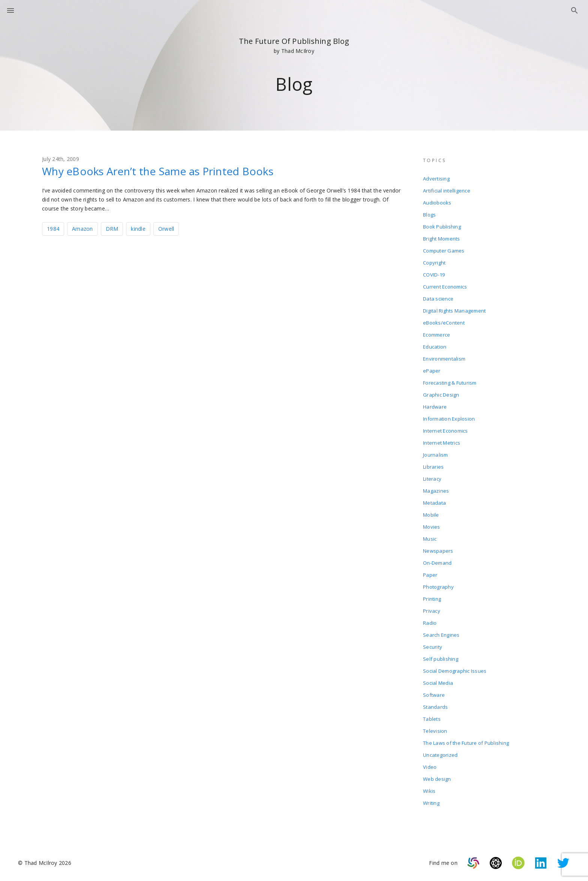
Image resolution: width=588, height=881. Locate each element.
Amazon (82, 229)
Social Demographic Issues (455, 671)
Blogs (429, 215)
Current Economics (445, 287)
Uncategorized (440, 755)
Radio (430, 623)
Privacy (432, 611)
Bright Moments (442, 239)
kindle (138, 229)
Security (433, 647)
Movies (432, 527)
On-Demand (437, 563)
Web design (437, 779)
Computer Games (444, 251)
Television (435, 731)
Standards (435, 707)
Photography (438, 587)
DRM (112, 229)
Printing (432, 599)
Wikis (429, 791)
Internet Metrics (442, 443)
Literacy (432, 479)
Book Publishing (442, 227)
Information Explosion (449, 419)
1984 (53, 229)
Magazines (436, 491)
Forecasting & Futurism (450, 383)
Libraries (433, 467)
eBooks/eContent (444, 323)
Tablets (432, 719)
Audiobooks (437, 203)
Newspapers (438, 551)
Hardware (435, 407)
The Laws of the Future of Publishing (466, 743)
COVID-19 (434, 275)
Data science (438, 299)
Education (435, 347)
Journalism (436, 455)
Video (430, 767)
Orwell (166, 229)
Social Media (438, 683)
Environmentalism (444, 359)
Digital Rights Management (454, 311)
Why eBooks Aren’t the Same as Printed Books (158, 171)
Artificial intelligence (447, 191)
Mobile (431, 515)
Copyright (434, 263)
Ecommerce (436, 335)
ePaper (432, 371)
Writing (431, 803)
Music (430, 539)
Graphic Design (441, 395)
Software (434, 695)
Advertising (436, 179)
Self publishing (441, 659)
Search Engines (441, 635)
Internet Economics (445, 431)
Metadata (434, 503)
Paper (430, 575)
